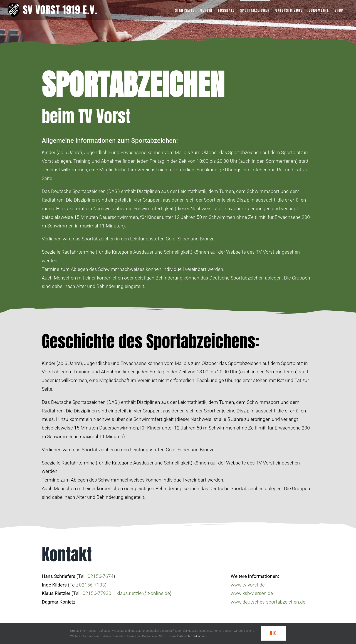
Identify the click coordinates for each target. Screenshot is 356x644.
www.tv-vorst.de (248, 585)
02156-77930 (97, 593)
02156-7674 (101, 576)
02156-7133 (92, 585)
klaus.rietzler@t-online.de (143, 593)
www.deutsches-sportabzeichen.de (268, 602)
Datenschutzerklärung (191, 636)
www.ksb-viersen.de (252, 593)
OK (273, 633)
